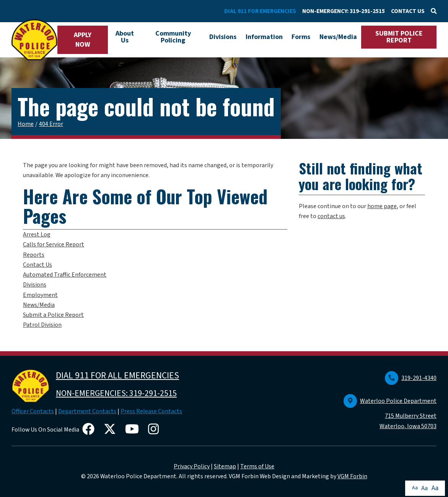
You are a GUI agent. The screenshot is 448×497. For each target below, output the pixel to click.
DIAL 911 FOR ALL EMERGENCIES (117, 376)
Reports (34, 255)
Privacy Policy (192, 466)
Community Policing (173, 37)
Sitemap (225, 466)
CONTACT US (408, 11)
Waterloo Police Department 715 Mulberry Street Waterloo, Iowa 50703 (390, 414)
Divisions (223, 37)
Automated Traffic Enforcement (65, 275)
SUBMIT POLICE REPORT (399, 37)
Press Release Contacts (151, 411)
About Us (125, 37)
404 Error (51, 124)
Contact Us (37, 265)
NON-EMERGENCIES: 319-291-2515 (116, 393)
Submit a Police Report (53, 315)
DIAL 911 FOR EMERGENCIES (260, 11)
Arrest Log (37, 235)
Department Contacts (87, 411)
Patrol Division (42, 325)
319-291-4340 (411, 378)
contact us (331, 216)
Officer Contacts (33, 411)
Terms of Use (257, 466)
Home (26, 124)
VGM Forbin (352, 476)
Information (264, 37)
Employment (40, 295)
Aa (415, 488)
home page (382, 206)
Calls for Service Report (54, 244)
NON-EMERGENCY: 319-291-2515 (344, 11)
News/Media (338, 37)
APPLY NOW (83, 40)
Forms (301, 37)
